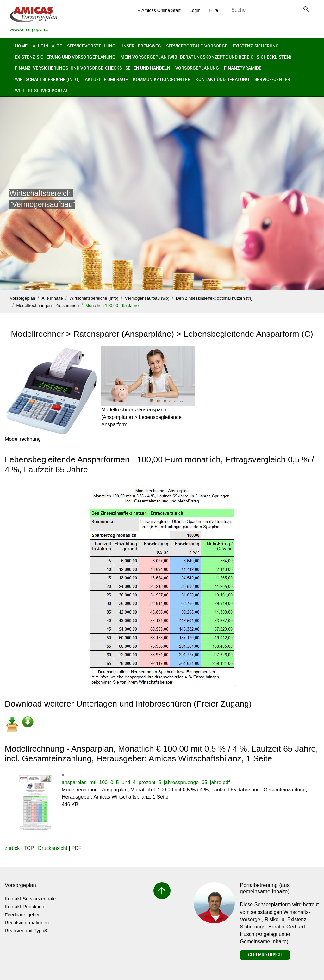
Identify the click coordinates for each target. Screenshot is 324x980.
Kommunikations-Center (162, 79)
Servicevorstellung (91, 46)
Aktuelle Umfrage (106, 79)
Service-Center (272, 79)
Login (195, 10)
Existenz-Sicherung (256, 46)
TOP (29, 848)
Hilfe (214, 10)
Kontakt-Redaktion (25, 906)
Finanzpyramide (243, 68)
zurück (12, 848)
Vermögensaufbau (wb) (147, 298)
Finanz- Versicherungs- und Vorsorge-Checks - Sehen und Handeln (93, 68)
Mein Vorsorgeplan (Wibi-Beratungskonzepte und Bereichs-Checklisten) (206, 57)
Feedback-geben (23, 915)
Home (21, 46)
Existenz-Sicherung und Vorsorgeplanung (65, 57)
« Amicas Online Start (159, 10)
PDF (77, 848)
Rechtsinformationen (27, 923)
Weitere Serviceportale (43, 90)
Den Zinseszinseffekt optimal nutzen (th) (214, 298)
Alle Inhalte (47, 46)
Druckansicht (53, 848)
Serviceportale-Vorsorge (197, 46)
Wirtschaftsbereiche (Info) (47, 79)
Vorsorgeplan (22, 298)
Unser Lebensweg (141, 46)
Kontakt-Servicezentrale (30, 899)
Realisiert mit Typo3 (26, 930)
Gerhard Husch (265, 955)
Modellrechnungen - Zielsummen (47, 306)
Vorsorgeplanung (197, 68)
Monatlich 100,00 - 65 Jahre (112, 306)
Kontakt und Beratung (222, 79)
